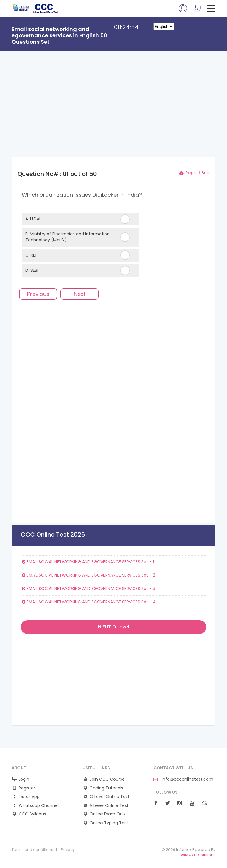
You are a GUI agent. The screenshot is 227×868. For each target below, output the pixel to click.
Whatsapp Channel (39, 806)
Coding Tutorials (106, 788)
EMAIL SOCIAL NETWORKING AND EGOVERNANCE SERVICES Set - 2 (88, 575)
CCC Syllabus (32, 814)
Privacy (68, 850)
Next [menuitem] (80, 294)
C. (31, 255)
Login (24, 779)
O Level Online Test (110, 797)
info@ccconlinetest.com (183, 779)
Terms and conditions (32, 850)
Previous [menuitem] (38, 294)
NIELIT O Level (114, 627)
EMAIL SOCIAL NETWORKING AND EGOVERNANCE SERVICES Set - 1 (87, 562)
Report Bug (194, 173)
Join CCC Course (107, 779)
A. (33, 219)
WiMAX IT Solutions (198, 855)
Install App (29, 797)
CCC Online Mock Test (36, 8)
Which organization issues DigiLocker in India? (82, 195)
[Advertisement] (113, 113)
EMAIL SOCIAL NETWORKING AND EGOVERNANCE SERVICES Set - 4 (88, 602)
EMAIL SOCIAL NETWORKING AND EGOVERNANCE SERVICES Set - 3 (88, 589)
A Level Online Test (109, 806)
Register (27, 788)
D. (32, 270)
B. (68, 237)
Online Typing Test (109, 823)
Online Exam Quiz (108, 814)
